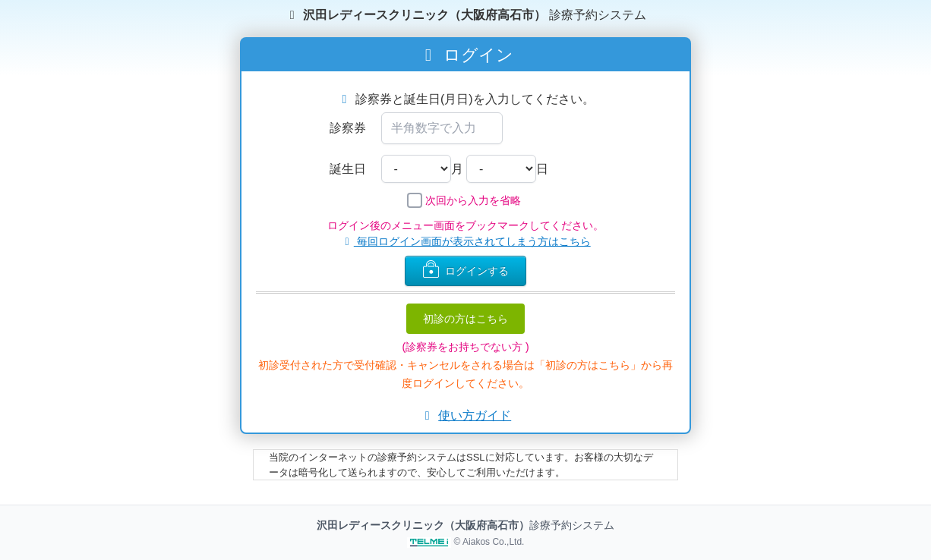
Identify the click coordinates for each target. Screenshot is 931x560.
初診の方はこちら (465, 319)
